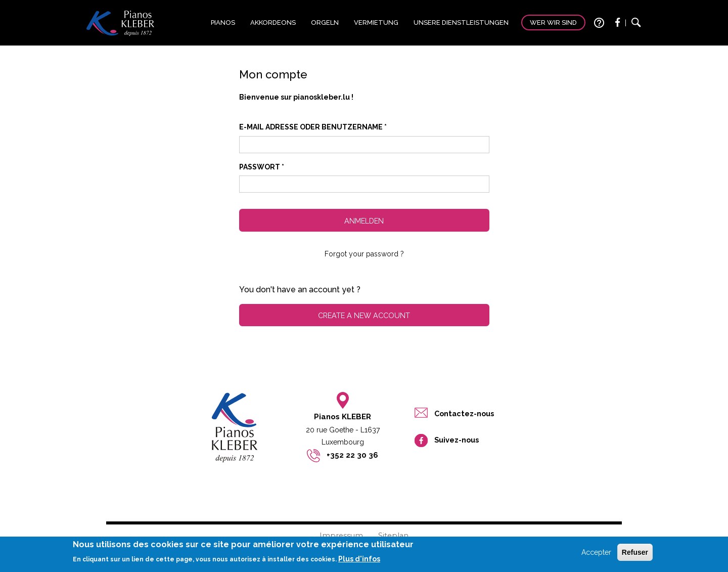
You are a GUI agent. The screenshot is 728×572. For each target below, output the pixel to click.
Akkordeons (273, 23)
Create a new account (364, 315)
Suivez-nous (457, 440)
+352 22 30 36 (352, 455)
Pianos (223, 23)
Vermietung (376, 23)
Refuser (635, 555)
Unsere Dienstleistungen (461, 23)
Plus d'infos (359, 561)
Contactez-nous (464, 413)
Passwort (262, 167)
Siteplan (393, 536)
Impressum (341, 536)
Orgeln (325, 23)
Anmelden (364, 221)
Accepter (596, 555)
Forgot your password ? (364, 254)
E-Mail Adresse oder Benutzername (313, 127)
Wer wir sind (553, 23)
